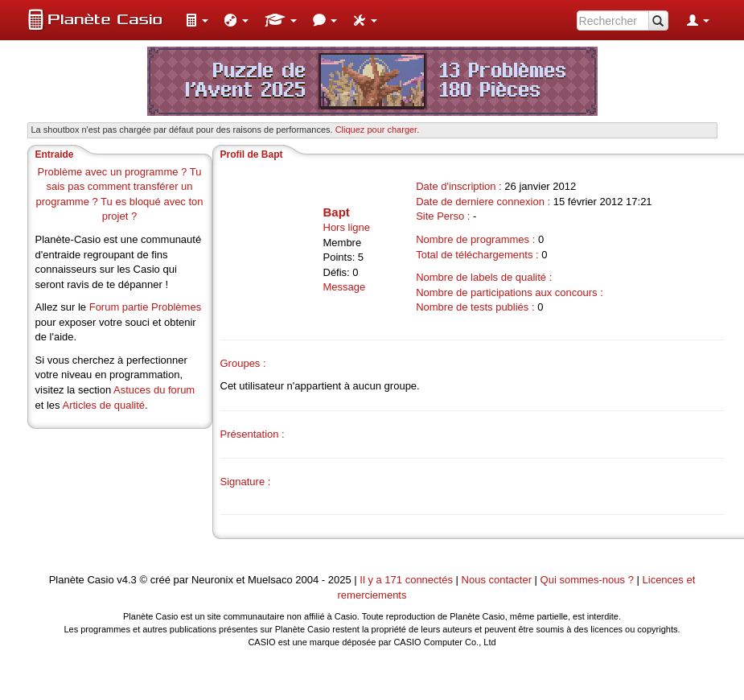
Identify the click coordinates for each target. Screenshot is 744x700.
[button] (197, 20)
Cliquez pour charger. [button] (378, 130)
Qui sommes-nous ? (587, 580)
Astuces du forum (154, 390)
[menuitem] (197, 20)
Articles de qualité (103, 405)
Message (345, 287)
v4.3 (127, 580)
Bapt (337, 212)
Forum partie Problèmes (145, 307)
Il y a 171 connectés (407, 580)
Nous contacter (497, 580)
